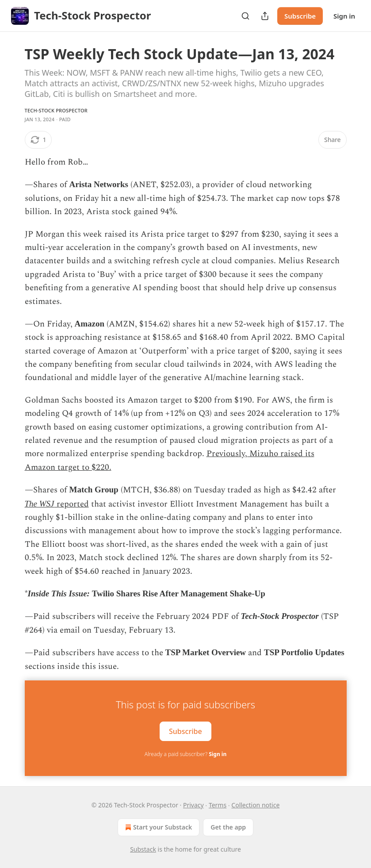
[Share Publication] (265, 16)
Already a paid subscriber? (185, 754)
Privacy (193, 805)
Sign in (344, 16)
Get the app (228, 827)
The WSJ (40, 504)
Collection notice (255, 805)
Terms (218, 805)
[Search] (245, 16)
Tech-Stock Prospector (56, 110)
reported (72, 504)
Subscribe (300, 16)
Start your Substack (158, 827)
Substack (143, 849)
